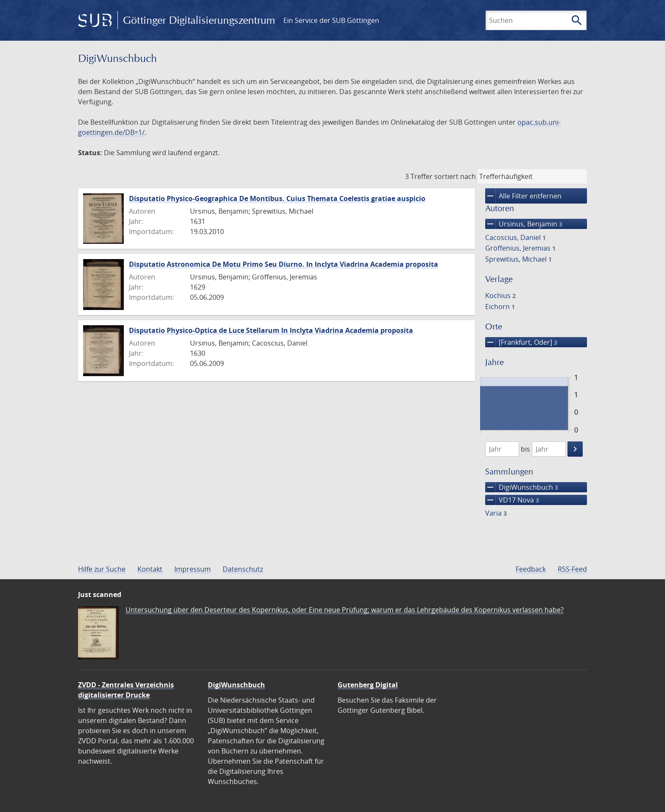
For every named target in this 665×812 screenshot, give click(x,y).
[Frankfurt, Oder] (521, 342)
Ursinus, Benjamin (524, 224)
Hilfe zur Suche (102, 569)
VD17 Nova (512, 500)
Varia (496, 513)
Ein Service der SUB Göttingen (331, 20)
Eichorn (500, 307)
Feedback (531, 569)
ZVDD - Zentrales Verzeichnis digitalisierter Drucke (126, 690)
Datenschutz (243, 569)
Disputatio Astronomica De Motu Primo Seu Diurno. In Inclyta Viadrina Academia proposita (284, 264)
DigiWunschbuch (522, 487)
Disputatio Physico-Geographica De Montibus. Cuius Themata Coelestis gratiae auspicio (277, 198)
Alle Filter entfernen (523, 196)
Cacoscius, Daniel (516, 237)
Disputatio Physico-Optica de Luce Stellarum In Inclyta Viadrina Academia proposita (271, 330)
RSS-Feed (572, 569)
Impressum (193, 569)
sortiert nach (455, 176)
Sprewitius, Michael (518, 259)
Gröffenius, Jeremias (520, 248)
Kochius (500, 296)
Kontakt (150, 569)
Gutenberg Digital (368, 685)
